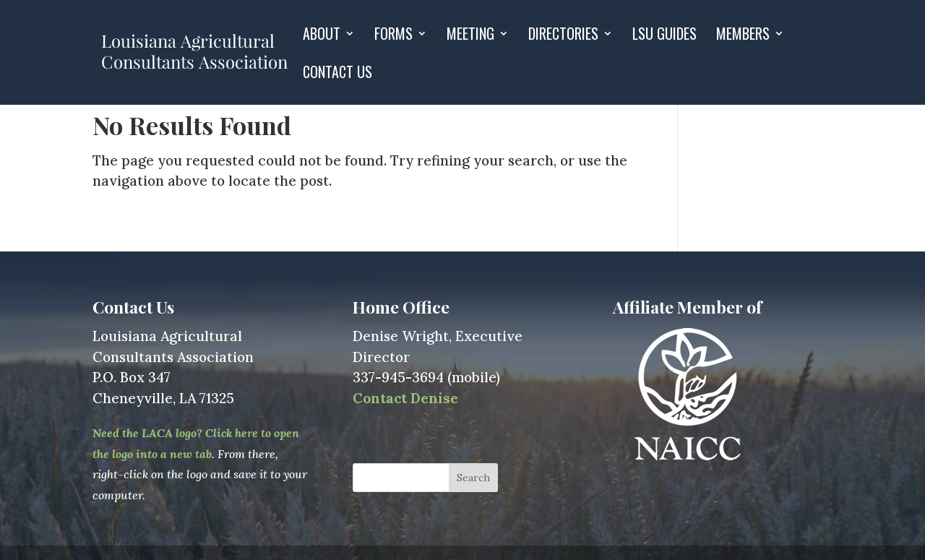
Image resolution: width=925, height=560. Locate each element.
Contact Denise (405, 398)
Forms (393, 36)
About (322, 36)
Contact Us (337, 74)
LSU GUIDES (664, 36)
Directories (563, 36)
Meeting (470, 36)
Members (743, 36)
